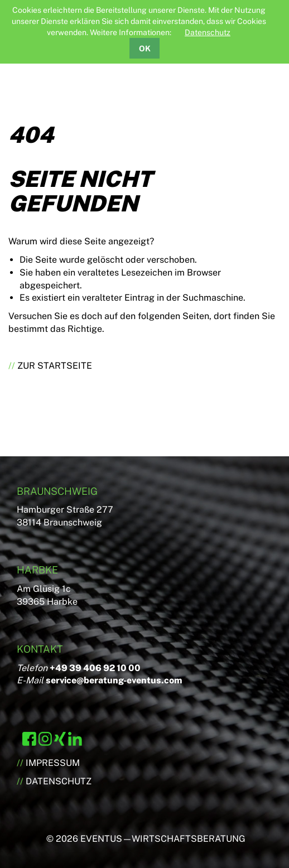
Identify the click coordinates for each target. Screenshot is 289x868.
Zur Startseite (55, 366)
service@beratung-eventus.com (114, 680)
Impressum (53, 763)
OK (145, 49)
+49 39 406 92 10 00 (95, 668)
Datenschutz (208, 32)
